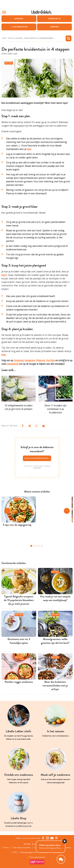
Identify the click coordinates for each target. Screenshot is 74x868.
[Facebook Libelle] (43, 838)
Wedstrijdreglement (28, 852)
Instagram (30, 361)
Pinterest (40, 361)
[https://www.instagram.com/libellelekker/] (47, 838)
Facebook (19, 361)
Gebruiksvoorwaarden (22, 847)
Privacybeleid (37, 468)
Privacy (6, 847)
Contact (67, 847)
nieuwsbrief (13, 364)
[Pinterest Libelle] (56, 838)
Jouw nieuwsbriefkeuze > (37, 458)
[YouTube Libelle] (52, 838)
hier (4, 275)
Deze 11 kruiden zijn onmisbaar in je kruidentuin (55, 409)
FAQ (15, 852)
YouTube (50, 361)
